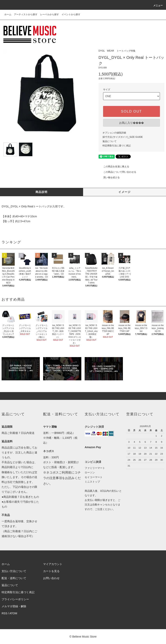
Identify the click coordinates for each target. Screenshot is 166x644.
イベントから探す (71, 14)
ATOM (13, 613)
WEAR (111, 51)
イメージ (124, 192)
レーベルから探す (50, 14)
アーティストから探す (26, 14)
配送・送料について (14, 578)
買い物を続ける (109, 177)
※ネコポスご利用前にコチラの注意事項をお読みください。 (62, 478)
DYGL (102, 51)
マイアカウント (53, 564)
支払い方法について (14, 571)
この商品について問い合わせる (117, 172)
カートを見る (51, 571)
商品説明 (42, 192)
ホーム (8, 14)
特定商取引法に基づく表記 (117, 146)
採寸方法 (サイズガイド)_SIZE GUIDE (123, 137)
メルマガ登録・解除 (14, 606)
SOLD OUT (131, 111)
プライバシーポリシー (15, 599)
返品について (110, 141)
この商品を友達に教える (114, 167)
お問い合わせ (51, 578)
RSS (4, 613)
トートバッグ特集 (126, 51)
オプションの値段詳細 (114, 133)
